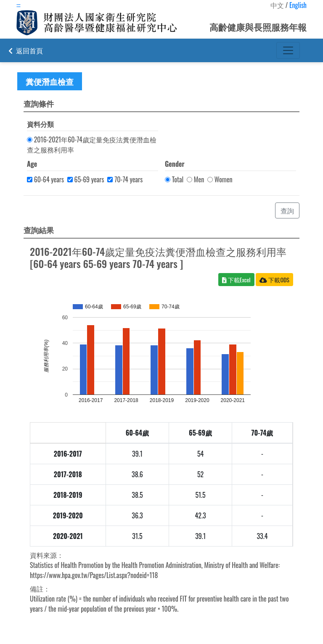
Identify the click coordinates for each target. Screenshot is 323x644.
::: (18, 5)
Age (32, 164)
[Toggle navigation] (288, 50)
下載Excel (236, 280)
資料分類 (40, 124)
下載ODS (274, 280)
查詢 (287, 210)
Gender (175, 164)
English (298, 5)
